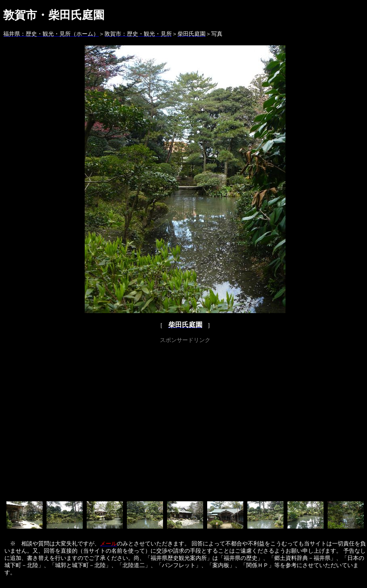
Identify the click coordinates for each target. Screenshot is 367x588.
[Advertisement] (75, 421)
